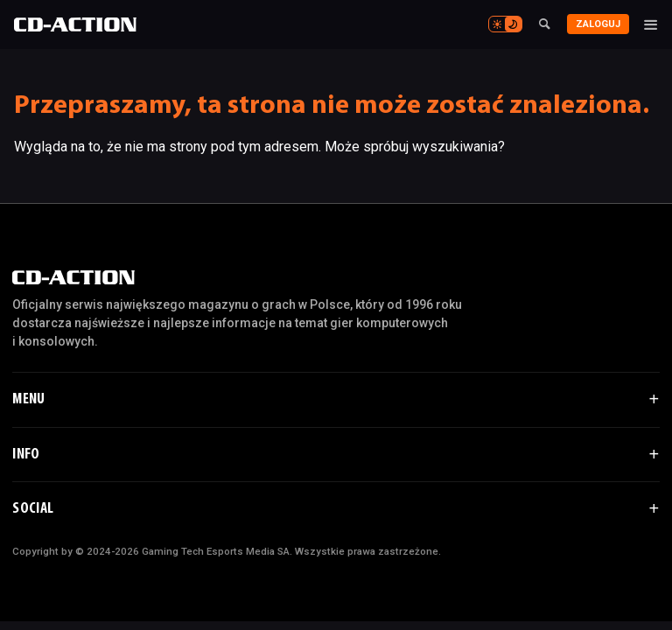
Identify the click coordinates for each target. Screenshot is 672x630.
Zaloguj (598, 24)
